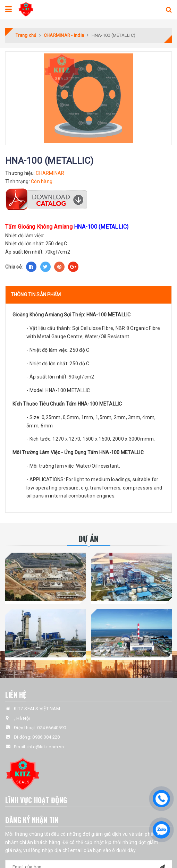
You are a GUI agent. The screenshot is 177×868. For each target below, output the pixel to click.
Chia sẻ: (14, 267)
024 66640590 (52, 728)
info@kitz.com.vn (46, 747)
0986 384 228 (46, 737)
